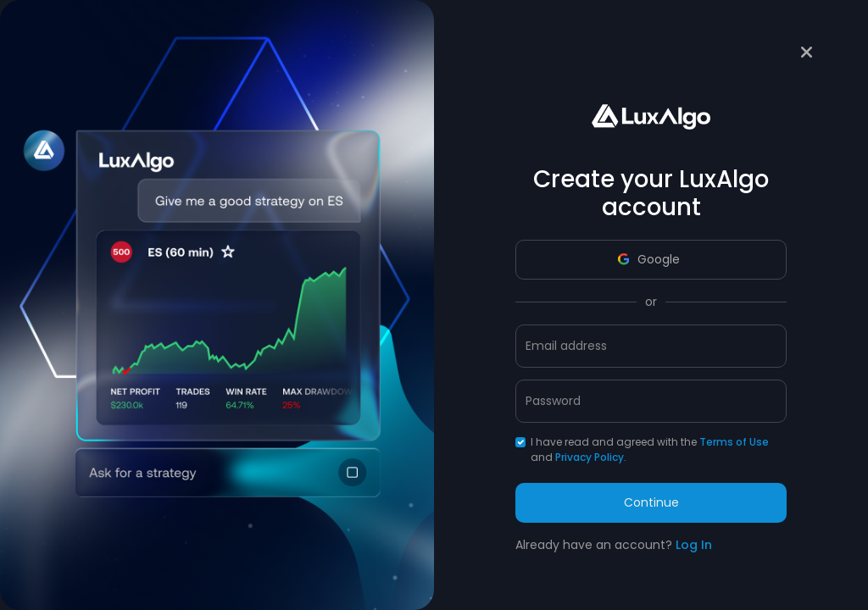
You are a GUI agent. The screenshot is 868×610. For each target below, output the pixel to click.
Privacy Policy (590, 457)
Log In (694, 545)
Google (649, 259)
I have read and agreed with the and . (650, 449)
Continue (651, 502)
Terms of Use (734, 442)
